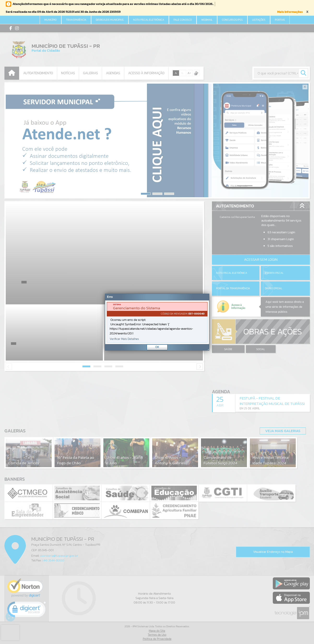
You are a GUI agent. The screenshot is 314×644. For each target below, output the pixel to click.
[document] (157, 322)
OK (157, 347)
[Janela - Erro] (157, 322)
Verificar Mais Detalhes (124, 339)
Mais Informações (290, 12)
